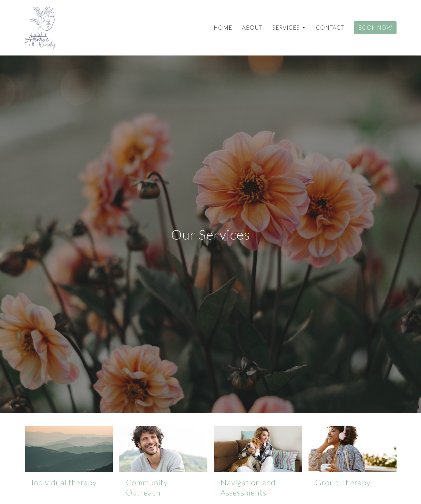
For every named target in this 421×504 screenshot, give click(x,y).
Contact (330, 28)
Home (223, 28)
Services (289, 28)
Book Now (375, 28)
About (252, 28)
